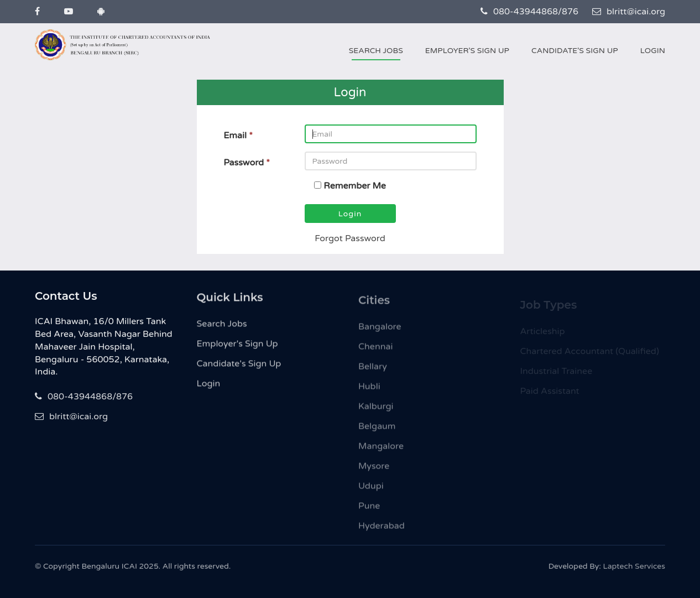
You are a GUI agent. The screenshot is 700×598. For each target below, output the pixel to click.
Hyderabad (382, 529)
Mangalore (381, 450)
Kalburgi (376, 410)
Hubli (369, 390)
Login (653, 51)
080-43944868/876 (529, 12)
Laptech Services (634, 569)
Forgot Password (350, 238)
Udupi (371, 490)
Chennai (375, 350)
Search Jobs (376, 51)
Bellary (373, 370)
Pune (369, 509)
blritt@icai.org (629, 12)
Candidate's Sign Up (575, 51)
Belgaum (377, 430)
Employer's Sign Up (467, 51)
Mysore (374, 470)
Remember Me (355, 186)
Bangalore (380, 330)
